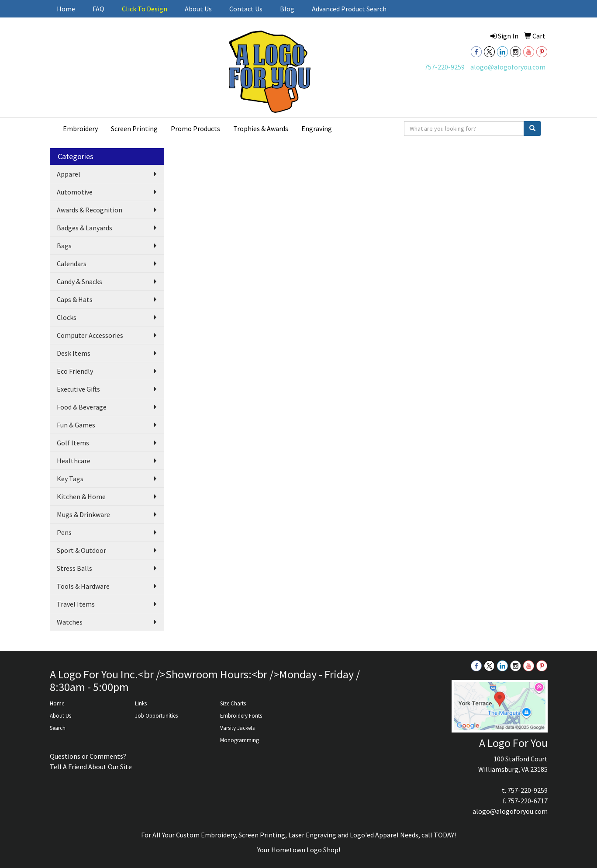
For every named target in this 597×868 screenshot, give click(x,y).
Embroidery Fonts (241, 716)
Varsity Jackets (237, 728)
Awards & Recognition (90, 210)
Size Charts (233, 703)
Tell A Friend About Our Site (91, 767)
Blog (287, 9)
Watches (70, 622)
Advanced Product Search (349, 9)
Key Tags (70, 479)
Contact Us (246, 9)
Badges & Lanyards (85, 228)
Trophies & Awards (261, 128)
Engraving (317, 128)
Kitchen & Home (81, 496)
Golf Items (73, 443)
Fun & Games (76, 425)
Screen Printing (134, 128)
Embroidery (80, 128)
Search (58, 728)
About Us (198, 9)
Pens (64, 532)
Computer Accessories (90, 335)
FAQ (98, 9)
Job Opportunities (156, 716)
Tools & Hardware (83, 586)
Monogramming (240, 740)
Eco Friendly (75, 371)
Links (141, 703)
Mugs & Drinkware (83, 514)
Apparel (69, 174)
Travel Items (76, 604)
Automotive (75, 192)
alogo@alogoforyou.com (508, 67)
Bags (64, 246)
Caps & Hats (75, 299)
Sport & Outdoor (81, 550)
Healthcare (74, 461)
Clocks (67, 317)
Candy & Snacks (79, 281)
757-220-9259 (445, 67)
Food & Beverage (82, 407)
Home (66, 9)
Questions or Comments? (88, 756)
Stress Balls (74, 568)
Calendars (72, 264)
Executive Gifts (78, 389)
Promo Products (195, 128)
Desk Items (74, 353)
